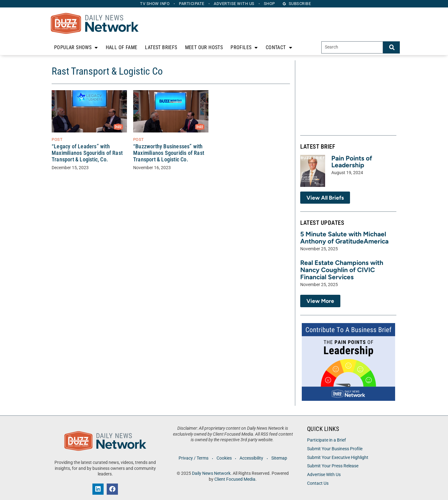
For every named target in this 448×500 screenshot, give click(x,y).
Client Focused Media (235, 479)
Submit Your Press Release (333, 466)
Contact (279, 48)
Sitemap (280, 458)
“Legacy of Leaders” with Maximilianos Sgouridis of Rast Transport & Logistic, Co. (87, 153)
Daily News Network (211, 473)
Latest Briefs (161, 47)
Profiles (244, 48)
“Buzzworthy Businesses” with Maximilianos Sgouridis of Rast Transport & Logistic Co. (169, 153)
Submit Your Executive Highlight (338, 458)
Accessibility (252, 458)
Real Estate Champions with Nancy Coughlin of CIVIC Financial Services (342, 270)
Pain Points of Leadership (352, 162)
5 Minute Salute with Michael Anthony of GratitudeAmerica (344, 238)
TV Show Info (154, 4)
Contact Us (318, 483)
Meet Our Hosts (204, 47)
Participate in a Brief (327, 440)
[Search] (391, 47)
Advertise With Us (324, 475)
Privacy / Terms (193, 458)
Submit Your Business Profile (335, 449)
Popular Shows (76, 48)
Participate (192, 4)
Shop (270, 4)
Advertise (234, 4)
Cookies (224, 458)
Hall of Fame (122, 47)
